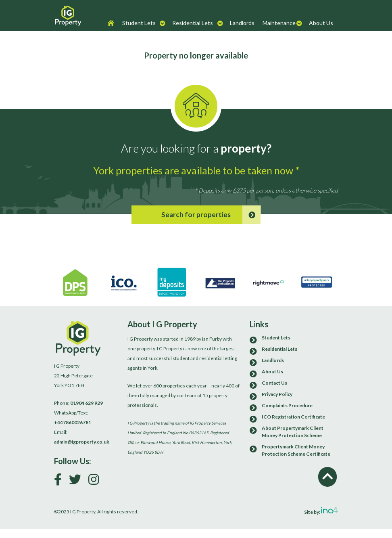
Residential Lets (193, 23)
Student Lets (139, 23)
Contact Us (274, 383)
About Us (321, 23)
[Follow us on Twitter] (78, 481)
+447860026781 (73, 422)
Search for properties (211, 215)
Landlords (242, 23)
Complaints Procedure (287, 405)
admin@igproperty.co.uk (82, 442)
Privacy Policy (277, 394)
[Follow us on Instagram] (97, 481)
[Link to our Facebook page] (61, 481)
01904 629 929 (87, 403)
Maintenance (279, 23)
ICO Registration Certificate (293, 417)
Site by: (321, 511)
